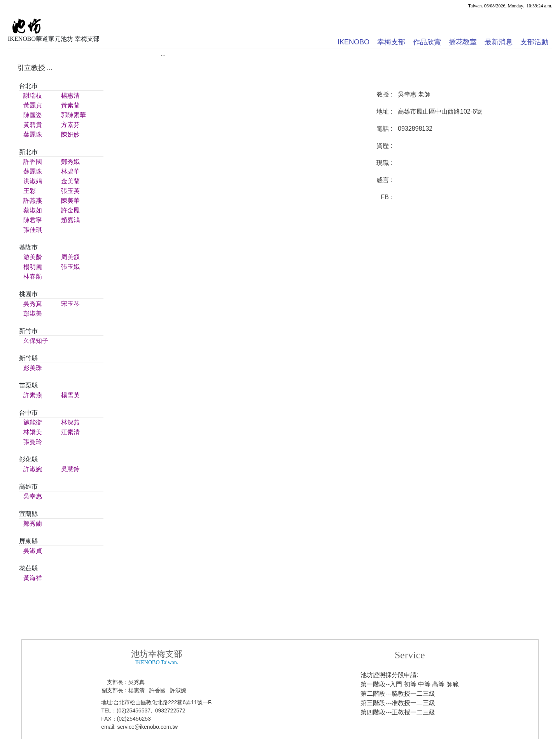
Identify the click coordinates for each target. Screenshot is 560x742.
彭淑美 (33, 313)
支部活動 (534, 42)
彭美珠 (33, 368)
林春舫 (33, 276)
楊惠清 (70, 96)
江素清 (70, 432)
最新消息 (499, 42)
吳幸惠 (33, 496)
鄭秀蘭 (33, 524)
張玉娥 (70, 267)
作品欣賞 (427, 42)
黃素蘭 (70, 105)
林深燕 (70, 422)
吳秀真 (33, 304)
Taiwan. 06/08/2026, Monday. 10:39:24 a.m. (510, 6)
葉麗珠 (33, 134)
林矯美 (33, 432)
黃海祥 (33, 578)
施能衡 (33, 422)
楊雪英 (70, 395)
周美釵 (70, 257)
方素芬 (70, 125)
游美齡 (33, 257)
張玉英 (70, 191)
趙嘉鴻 (70, 220)
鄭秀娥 (70, 162)
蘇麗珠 (33, 171)
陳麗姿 (33, 115)
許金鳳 (70, 210)
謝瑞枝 (33, 96)
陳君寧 (33, 220)
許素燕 (33, 395)
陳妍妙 (70, 134)
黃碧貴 (33, 125)
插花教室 (463, 42)
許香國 (33, 162)
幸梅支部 (391, 42)
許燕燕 (33, 201)
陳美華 (70, 201)
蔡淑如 (33, 210)
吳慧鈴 (70, 469)
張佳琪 (33, 230)
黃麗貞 (33, 105)
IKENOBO (353, 42)
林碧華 (70, 171)
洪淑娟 (33, 181)
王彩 (30, 191)
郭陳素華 (73, 115)
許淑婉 (33, 469)
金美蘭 (70, 181)
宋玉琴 (70, 304)
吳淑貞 (33, 551)
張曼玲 (33, 442)
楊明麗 (33, 267)
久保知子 (36, 341)
